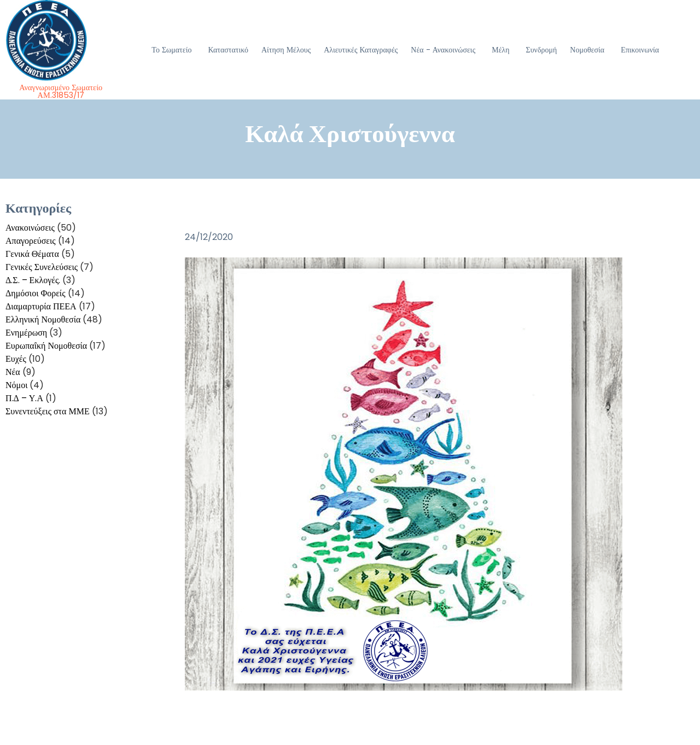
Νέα (13, 372)
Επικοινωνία (640, 50)
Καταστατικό (228, 50)
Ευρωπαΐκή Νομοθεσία (46, 346)
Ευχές (16, 359)
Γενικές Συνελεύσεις (42, 267)
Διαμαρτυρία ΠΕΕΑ (41, 306)
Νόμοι (16, 385)
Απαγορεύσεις (31, 241)
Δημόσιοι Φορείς (36, 293)
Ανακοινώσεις (30, 228)
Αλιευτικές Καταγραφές (361, 50)
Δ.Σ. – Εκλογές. (33, 280)
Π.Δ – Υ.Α (24, 398)
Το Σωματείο (171, 50)
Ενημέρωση (26, 333)
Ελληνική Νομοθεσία (43, 319)
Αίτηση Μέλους (286, 50)
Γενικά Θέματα (32, 254)
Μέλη (500, 50)
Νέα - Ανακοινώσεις (443, 50)
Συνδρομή (542, 50)
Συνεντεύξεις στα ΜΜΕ (48, 411)
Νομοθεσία (587, 50)
